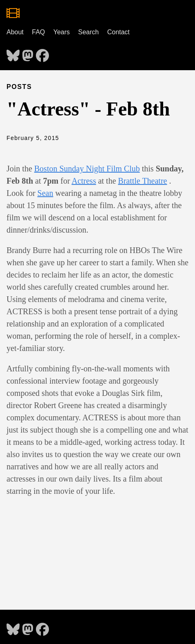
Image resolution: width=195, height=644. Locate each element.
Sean (45, 193)
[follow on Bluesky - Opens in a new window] (13, 53)
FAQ (38, 32)
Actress (84, 181)
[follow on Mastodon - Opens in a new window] (28, 53)
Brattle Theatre (142, 181)
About (15, 32)
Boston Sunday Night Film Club (87, 169)
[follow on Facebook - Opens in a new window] (42, 53)
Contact (119, 32)
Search (89, 32)
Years (62, 32)
